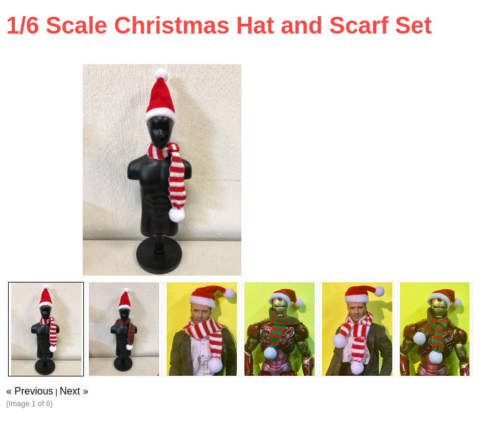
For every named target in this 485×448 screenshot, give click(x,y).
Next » (74, 391)
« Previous (30, 391)
